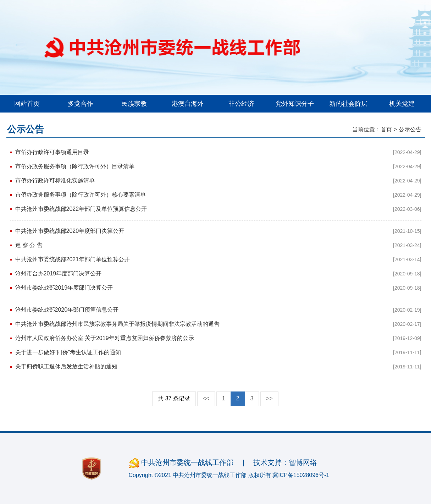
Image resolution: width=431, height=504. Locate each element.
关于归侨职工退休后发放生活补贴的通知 (66, 366)
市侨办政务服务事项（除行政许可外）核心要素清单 (81, 195)
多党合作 (81, 104)
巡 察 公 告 (29, 245)
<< (206, 398)
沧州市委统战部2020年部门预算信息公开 (67, 310)
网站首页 (27, 104)
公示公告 (410, 129)
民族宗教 (134, 104)
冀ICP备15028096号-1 (301, 475)
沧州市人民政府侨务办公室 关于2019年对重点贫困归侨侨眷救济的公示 (105, 338)
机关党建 (402, 104)
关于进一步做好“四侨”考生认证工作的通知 (68, 352)
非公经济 (241, 104)
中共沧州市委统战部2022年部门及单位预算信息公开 (81, 209)
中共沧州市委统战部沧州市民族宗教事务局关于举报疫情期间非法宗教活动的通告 (117, 324)
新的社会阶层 (348, 104)
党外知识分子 (295, 104)
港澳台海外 (188, 104)
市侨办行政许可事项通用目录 (52, 152)
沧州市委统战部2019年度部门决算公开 (64, 288)
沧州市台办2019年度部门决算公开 (59, 273)
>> (269, 398)
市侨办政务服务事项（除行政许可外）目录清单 (75, 166)
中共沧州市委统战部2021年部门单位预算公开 (73, 259)
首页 (386, 129)
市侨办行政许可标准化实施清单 (55, 180)
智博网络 (303, 462)
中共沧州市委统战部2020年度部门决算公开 (70, 231)
